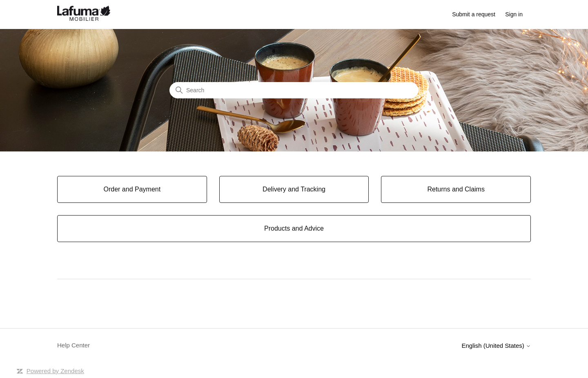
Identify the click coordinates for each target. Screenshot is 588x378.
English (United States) (496, 346)
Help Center (73, 345)
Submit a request (474, 14)
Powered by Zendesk (55, 371)
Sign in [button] (514, 14)
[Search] (294, 90)
